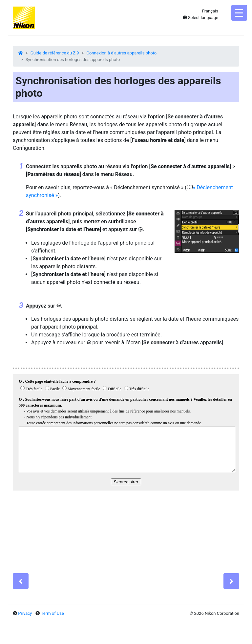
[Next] (231, 581)
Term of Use (52, 613)
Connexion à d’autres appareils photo (121, 53)
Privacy (25, 613)
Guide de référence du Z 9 (55, 53)
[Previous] (21, 581)
